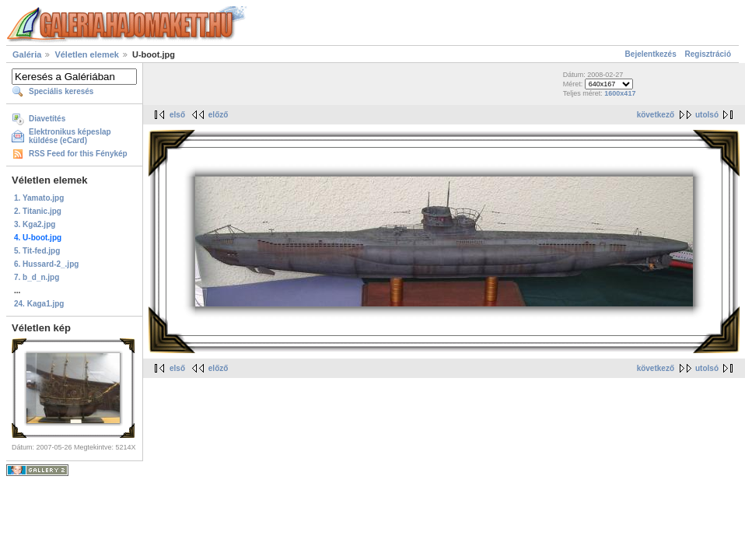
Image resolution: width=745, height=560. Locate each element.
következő (656, 115)
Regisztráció (708, 54)
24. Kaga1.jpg (39, 304)
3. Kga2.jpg (35, 224)
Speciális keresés (61, 91)
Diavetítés (47, 119)
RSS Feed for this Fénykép (78, 154)
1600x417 (620, 93)
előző (219, 115)
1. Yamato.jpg (39, 198)
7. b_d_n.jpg (37, 277)
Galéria (27, 54)
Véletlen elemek (87, 54)
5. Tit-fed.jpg (37, 251)
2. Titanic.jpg (38, 211)
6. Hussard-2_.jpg (46, 264)
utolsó (707, 115)
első (177, 115)
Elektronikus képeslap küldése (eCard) (70, 136)
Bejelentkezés (651, 54)
